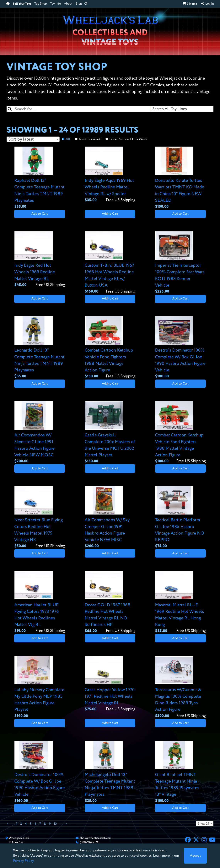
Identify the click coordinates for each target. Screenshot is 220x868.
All (68, 139)
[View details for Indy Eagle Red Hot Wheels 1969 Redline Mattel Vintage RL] (40, 260)
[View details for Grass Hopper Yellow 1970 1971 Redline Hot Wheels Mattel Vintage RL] (110, 684)
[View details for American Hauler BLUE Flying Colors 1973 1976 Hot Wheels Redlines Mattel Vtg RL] (40, 602)
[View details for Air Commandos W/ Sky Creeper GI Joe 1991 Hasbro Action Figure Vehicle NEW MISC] (110, 518)
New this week (90, 139)
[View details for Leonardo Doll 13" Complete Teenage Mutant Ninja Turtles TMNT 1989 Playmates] (40, 348)
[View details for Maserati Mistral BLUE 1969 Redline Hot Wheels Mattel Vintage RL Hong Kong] (180, 602)
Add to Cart (40, 214)
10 (55, 824)
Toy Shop (41, 4)
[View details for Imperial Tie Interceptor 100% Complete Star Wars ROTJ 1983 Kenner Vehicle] (180, 263)
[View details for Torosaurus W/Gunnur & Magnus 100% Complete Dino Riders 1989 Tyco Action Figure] (180, 687)
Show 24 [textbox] (204, 824)
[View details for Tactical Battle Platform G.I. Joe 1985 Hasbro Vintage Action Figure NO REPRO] (180, 518)
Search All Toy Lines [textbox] (170, 109)
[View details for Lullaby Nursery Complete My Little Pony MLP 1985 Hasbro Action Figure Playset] (40, 687)
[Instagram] (204, 840)
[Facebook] (188, 840)
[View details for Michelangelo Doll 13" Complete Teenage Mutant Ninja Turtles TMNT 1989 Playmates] (110, 772)
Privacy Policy (23, 861)
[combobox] (182, 109)
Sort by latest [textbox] (21, 139)
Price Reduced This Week (128, 139)
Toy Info (55, 4)
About (68, 4)
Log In (207, 4)
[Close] (195, 856)
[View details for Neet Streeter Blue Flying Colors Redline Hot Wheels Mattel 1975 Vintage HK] (40, 518)
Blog (79, 4)
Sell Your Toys (22, 4)
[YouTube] (212, 840)
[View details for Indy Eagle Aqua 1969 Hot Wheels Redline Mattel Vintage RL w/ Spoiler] (110, 175)
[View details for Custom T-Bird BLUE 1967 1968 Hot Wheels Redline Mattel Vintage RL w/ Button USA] (110, 263)
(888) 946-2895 (90, 842)
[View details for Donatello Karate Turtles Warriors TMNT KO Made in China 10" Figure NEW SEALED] (180, 178)
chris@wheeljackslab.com (96, 838)
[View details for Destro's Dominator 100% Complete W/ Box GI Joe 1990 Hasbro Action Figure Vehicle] (180, 348)
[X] (196, 840)
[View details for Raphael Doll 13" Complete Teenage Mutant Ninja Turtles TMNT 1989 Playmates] (40, 178)
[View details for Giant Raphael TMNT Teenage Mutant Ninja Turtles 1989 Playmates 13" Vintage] (180, 772)
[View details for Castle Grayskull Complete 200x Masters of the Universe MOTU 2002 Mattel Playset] (110, 433)
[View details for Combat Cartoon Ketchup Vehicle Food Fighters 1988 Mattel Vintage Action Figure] (110, 348)
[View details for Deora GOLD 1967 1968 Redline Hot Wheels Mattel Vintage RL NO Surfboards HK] (110, 602)
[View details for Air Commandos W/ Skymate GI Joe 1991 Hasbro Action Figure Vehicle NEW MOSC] (40, 433)
